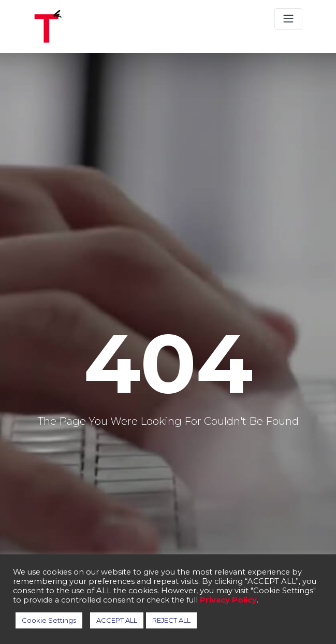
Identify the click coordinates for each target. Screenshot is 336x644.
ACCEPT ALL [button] (117, 620)
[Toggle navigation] (288, 19)
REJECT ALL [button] (171, 620)
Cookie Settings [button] (49, 620)
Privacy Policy (228, 600)
